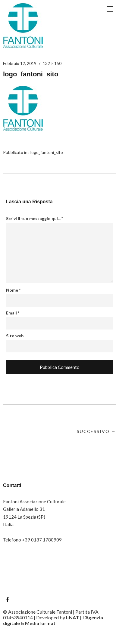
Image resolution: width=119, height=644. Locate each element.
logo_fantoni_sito (47, 152)
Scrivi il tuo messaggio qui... (34, 218)
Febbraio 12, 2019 (20, 63)
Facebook (8, 600)
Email (13, 313)
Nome (13, 290)
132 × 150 (52, 63)
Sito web (15, 336)
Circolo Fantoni (23, 26)
